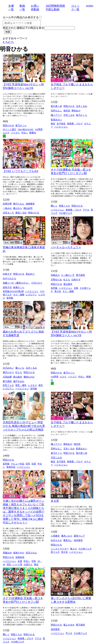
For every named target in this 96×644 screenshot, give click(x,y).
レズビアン (31, 295)
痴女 (53, 124)
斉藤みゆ (7, 553)
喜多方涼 (7, 287)
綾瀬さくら (19, 287)
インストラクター (60, 549)
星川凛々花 (56, 106)
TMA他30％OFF (26, 129)
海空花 (67, 111)
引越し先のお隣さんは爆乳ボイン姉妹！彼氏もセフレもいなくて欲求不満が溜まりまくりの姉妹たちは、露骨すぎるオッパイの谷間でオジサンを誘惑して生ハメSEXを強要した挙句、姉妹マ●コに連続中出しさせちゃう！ (23, 512)
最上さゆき (69, 625)
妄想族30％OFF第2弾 (13, 291)
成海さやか (19, 553)
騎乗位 (33, 133)
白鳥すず (7, 274)
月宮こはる (69, 115)
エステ (6, 133)
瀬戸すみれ (19, 381)
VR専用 (39, 129)
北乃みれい (8, 368)
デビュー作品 (18, 464)
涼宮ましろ (8, 213)
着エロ (73, 549)
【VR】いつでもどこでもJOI (20, 171)
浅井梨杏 (78, 540)
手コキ (69, 633)
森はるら (18, 208)
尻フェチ (55, 552)
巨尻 (34, 464)
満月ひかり (8, 372)
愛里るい (68, 540)
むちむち (8, 42)
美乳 (41, 385)
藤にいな (20, 368)
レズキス (32, 385)
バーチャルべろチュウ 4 (66, 247)
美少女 (58, 291)
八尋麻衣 (55, 536)
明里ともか (64, 206)
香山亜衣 (68, 284)
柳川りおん (19, 204)
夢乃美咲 (80, 275)
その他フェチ (66, 213)
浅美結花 (20, 557)
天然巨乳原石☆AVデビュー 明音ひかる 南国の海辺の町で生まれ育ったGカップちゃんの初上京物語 (24, 426)
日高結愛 (7, 377)
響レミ (54, 206)
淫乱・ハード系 (14, 564)
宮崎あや (55, 275)
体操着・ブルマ (75, 124)
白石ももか (56, 540)
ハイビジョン (61, 127)
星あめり (30, 274)
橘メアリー (56, 115)
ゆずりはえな (9, 278)
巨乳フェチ (8, 385)
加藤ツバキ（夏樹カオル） (16, 283)
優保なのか (29, 377)
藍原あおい (56, 120)
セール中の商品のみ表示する (21, 17)
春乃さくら (21, 125)
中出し (25, 133)
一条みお (7, 208)
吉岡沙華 (7, 204)
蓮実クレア (79, 536)
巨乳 (28, 464)
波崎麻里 (30, 204)
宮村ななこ (56, 111)
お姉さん (28, 564)
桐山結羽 (28, 208)
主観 (76, 288)
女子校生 (61, 124)
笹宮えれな (31, 553)
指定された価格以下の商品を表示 (23, 28)
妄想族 (10, 298)
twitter (90, 6)
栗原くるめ (21, 213)
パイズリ (15, 133)
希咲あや (76, 111)
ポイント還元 (9, 129)
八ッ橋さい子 (68, 275)
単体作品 (11, 467)
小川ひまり (37, 283)
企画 (20, 561)
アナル (86, 210)
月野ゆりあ (56, 280)
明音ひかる (8, 125)
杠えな (67, 280)
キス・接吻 (19, 295)
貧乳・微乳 (21, 385)
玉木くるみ (82, 106)
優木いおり (67, 536)
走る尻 (55, 501)
